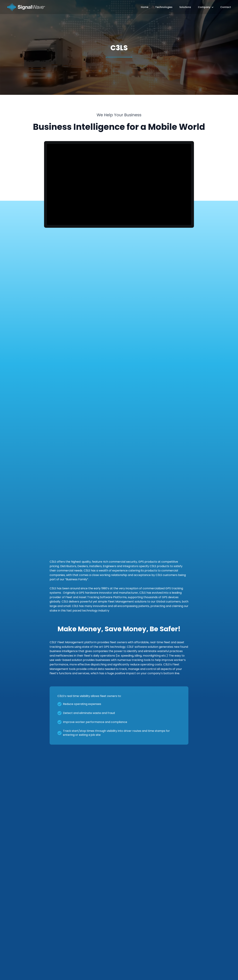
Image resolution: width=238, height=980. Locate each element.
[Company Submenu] (212, 7)
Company (204, 7)
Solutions (185, 7)
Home (145, 7)
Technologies (164, 7)
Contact (226, 7)
